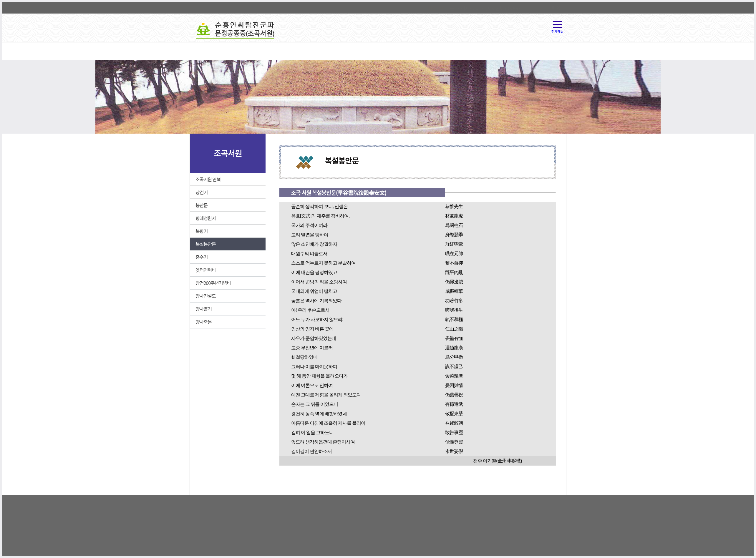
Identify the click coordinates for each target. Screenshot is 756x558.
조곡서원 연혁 (208, 179)
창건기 (202, 192)
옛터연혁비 (206, 270)
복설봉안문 (206, 244)
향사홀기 (204, 309)
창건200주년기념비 (213, 283)
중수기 (202, 257)
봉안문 (202, 205)
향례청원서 (206, 218)
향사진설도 (206, 296)
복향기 (202, 231)
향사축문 (204, 322)
